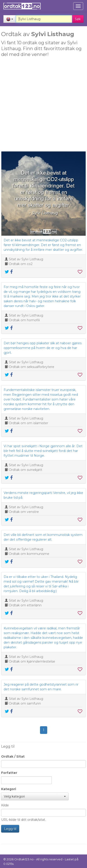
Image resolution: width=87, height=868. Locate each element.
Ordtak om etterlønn (25, 605)
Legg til (10, 829)
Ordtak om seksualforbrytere (32, 367)
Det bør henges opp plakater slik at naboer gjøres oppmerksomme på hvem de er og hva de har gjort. (43, 348)
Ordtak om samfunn (25, 703)
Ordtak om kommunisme (29, 554)
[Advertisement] (42, 106)
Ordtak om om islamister (28, 423)
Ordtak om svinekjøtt (26, 470)
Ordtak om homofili (24, 320)
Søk (78, 19)
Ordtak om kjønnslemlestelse (32, 661)
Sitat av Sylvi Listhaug (26, 259)
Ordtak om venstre (24, 512)
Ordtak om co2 (21, 264)
